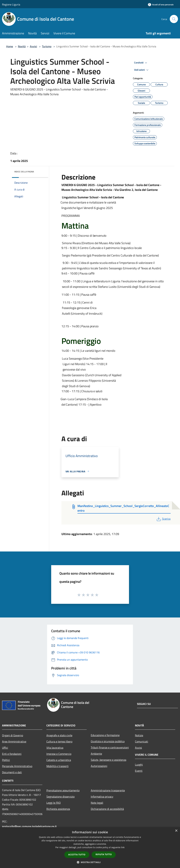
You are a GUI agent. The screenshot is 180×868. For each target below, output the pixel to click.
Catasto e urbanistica (59, 760)
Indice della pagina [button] (24, 172)
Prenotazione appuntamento (63, 790)
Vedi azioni (142, 70)
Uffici (5, 748)
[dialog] (90, 848)
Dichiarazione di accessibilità (107, 809)
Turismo (47, 46)
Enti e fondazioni (12, 754)
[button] (90, 862)
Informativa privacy (102, 797)
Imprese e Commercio (59, 754)
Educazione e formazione (105, 735)
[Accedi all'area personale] (161, 5)
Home (10, 46)
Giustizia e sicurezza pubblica (108, 741)
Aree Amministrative (14, 741)
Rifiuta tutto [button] (104, 854)
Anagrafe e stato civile (59, 735)
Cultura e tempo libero (59, 741)
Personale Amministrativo (17, 766)
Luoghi (139, 765)
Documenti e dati (12, 772)
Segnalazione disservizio (60, 797)
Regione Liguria (11, 4)
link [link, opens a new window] (123, 847)
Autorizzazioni (99, 766)
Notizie (139, 735)
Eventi (139, 771)
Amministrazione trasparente (108, 790)
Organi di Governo (13, 735)
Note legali (97, 803)
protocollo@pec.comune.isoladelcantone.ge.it (29, 826)
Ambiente (96, 754)
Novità (22, 46)
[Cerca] (174, 19)
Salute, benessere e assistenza (109, 760)
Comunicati (142, 741)
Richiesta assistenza (58, 809)
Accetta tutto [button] (77, 855)
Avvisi (33, 46)
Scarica (163, 519)
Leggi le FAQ (54, 803)
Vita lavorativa (55, 748)
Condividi (141, 63)
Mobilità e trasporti (57, 766)
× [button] (176, 831)
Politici (6, 760)
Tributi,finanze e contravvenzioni (110, 747)
